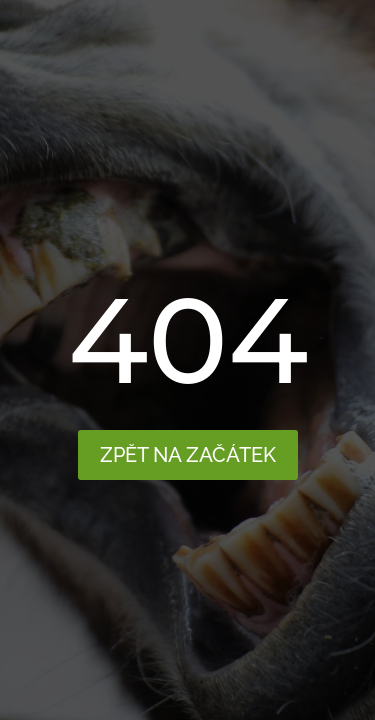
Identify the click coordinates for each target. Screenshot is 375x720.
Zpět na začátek (188, 455)
